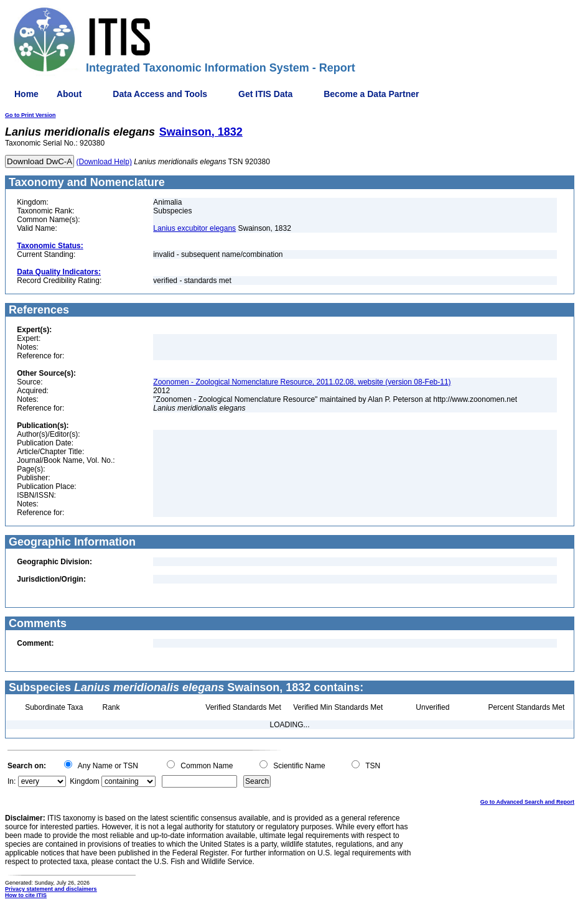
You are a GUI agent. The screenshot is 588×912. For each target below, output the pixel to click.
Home (26, 94)
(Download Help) (104, 162)
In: (12, 781)
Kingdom (84, 781)
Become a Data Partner (371, 94)
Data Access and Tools (160, 94)
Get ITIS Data (265, 94)
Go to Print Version (30, 115)
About (69, 94)
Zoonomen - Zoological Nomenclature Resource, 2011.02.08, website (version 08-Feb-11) (302, 382)
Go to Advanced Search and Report (527, 802)
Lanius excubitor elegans (194, 228)
